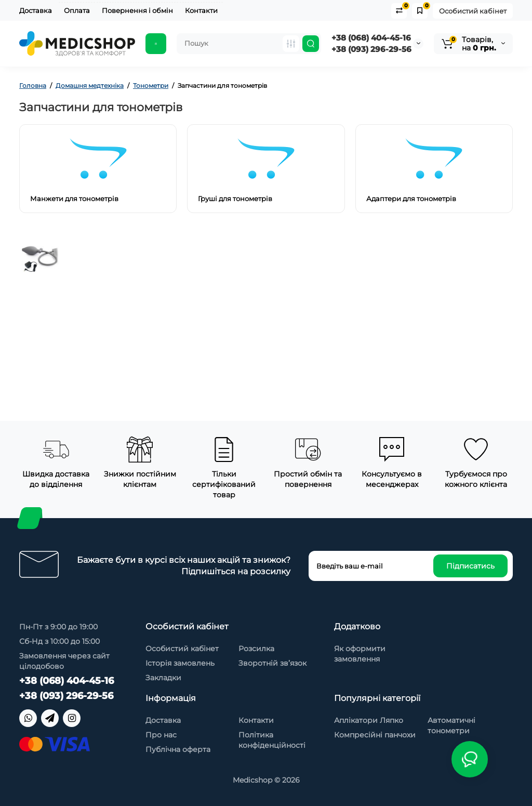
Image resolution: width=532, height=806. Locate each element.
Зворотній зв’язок (272, 663)
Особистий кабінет (473, 11)
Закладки (163, 678)
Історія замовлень (180, 663)
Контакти (201, 10)
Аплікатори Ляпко (369, 720)
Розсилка (256, 649)
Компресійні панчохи (375, 735)
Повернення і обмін (137, 10)
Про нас (161, 735)
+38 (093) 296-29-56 (371, 49)
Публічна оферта (178, 749)
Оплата (77, 10)
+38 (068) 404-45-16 (371, 38)
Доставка (36, 10)
